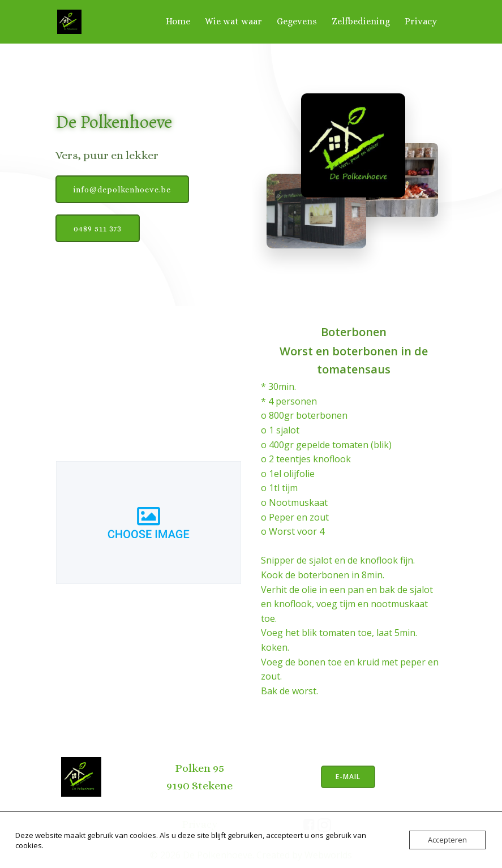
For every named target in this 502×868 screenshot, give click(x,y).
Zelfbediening (362, 21)
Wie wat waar (235, 21)
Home (179, 21)
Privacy (422, 21)
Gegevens (298, 21)
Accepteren (447, 840)
